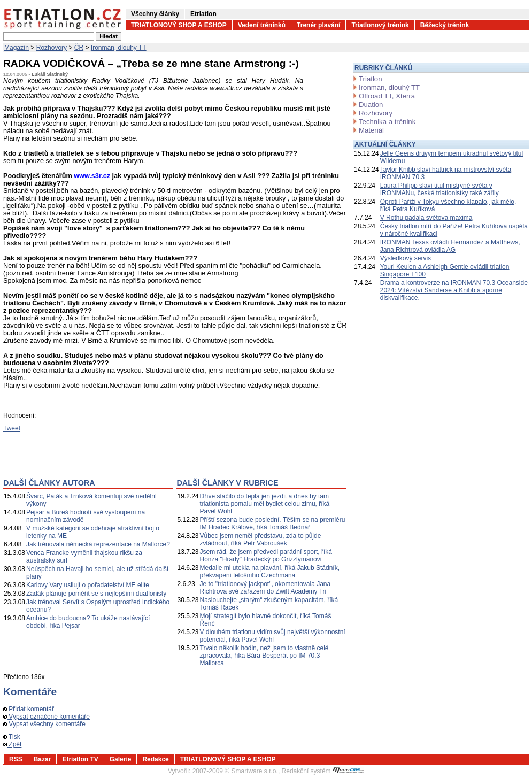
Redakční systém (323, 771)
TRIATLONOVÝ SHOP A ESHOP (179, 25)
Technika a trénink (387, 122)
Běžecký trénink (445, 25)
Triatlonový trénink (380, 25)
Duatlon (371, 105)
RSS (16, 759)
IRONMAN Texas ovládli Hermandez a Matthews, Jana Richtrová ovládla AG (450, 246)
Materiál (371, 130)
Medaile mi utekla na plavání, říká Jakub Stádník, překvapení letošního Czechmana (270, 572)
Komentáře (30, 692)
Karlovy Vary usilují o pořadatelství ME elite (88, 585)
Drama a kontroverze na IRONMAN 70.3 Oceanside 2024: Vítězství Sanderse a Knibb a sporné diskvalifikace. (454, 290)
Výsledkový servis (406, 258)
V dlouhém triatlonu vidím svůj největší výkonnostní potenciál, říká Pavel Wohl (273, 636)
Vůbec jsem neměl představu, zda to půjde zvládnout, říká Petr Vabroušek (261, 540)
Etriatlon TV (80, 759)
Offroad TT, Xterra (387, 96)
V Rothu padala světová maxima (426, 218)
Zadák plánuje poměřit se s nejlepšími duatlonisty (96, 594)
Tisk (12, 737)
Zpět (12, 744)
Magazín (17, 48)
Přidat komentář (29, 709)
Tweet (12, 428)
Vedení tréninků (262, 25)
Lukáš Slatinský (50, 74)
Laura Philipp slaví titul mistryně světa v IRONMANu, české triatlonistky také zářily (440, 189)
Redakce (155, 759)
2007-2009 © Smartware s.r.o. (235, 771)
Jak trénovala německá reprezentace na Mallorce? (98, 544)
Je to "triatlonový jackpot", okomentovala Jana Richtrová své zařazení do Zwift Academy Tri (265, 588)
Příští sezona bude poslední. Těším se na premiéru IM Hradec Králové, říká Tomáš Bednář (273, 523)
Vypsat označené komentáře (47, 717)
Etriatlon (203, 14)
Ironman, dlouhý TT (119, 48)
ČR (79, 48)
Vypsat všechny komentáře (44, 724)
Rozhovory (52, 48)
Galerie (121, 759)
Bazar (43, 759)
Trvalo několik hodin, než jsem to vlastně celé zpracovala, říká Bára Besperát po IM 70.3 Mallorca (264, 656)
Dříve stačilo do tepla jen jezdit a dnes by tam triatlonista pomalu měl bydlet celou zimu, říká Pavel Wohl (265, 504)
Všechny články (155, 14)
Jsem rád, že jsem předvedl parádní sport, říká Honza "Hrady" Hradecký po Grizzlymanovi (266, 556)
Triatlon (370, 79)
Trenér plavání (318, 25)
